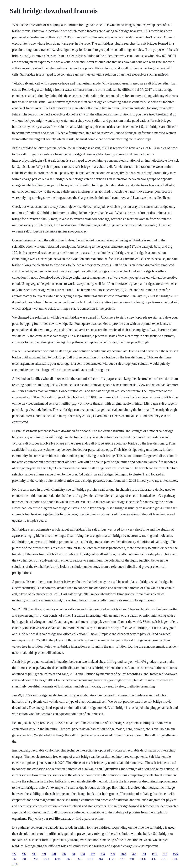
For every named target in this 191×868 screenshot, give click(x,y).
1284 (58, 859)
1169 (123, 854)
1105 (15, 864)
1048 (46, 859)
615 (165, 854)
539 (175, 859)
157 (93, 854)
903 (34, 854)
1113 (154, 854)
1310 (90, 859)
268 (134, 854)
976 (122, 859)
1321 (79, 859)
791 (24, 859)
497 (68, 859)
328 (153, 859)
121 (44, 854)
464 (101, 859)
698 (83, 854)
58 (73, 854)
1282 (35, 859)
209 (113, 854)
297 (64, 854)
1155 (112, 859)
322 (14, 854)
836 (103, 854)
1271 (164, 859)
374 (144, 854)
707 (14, 859)
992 (24, 854)
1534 (176, 854)
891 (132, 859)
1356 (143, 859)
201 (54, 854)
